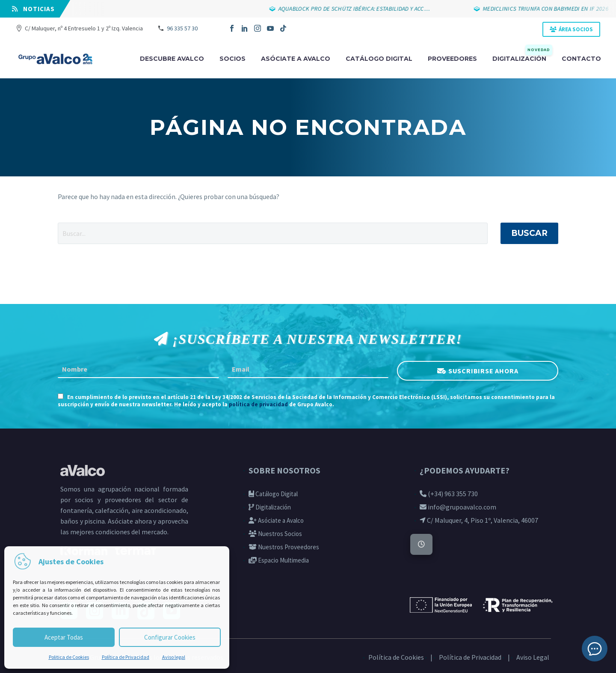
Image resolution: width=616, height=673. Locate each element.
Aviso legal (174, 657)
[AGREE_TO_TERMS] (61, 396)
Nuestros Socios (275, 534)
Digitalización (522, 58)
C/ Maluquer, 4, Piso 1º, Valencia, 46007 (479, 520)
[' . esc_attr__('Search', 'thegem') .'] (273, 233)
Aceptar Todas (64, 637)
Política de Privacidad (126, 657)
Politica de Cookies (69, 657)
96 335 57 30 (182, 28)
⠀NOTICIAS (33, 9)
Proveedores (452, 59)
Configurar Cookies (170, 637)
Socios (232, 59)
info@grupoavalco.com (458, 507)
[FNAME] (138, 369)
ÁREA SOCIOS (576, 29)
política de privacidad (258, 404)
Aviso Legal (533, 657)
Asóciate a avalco (296, 59)
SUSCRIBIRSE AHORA (483, 371)
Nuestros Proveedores (284, 547)
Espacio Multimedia (279, 560)
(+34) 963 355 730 (449, 494)
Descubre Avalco (172, 59)
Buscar (529, 233)
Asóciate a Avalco (276, 520)
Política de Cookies (396, 657)
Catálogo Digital (273, 494)
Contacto (581, 59)
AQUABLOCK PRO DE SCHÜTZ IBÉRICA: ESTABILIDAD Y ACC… (356, 9)
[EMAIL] (308, 369)
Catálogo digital (379, 59)
